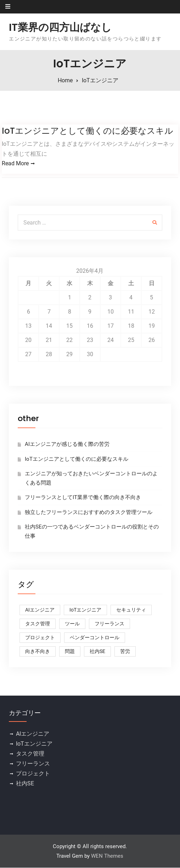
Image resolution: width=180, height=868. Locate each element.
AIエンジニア (33, 734)
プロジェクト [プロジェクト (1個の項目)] (40, 638)
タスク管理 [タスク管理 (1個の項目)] (38, 624)
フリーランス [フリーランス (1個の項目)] (109, 624)
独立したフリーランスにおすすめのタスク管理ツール (89, 513)
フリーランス (33, 764)
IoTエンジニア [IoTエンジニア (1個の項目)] (85, 610)
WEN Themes (107, 856)
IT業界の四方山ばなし (60, 27)
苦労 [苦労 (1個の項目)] (125, 652)
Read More (15, 164)
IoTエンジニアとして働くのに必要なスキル (88, 131)
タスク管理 (30, 754)
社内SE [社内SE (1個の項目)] (97, 652)
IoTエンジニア (34, 744)
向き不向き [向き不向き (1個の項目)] (38, 652)
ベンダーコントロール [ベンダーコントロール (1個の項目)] (95, 638)
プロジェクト (33, 774)
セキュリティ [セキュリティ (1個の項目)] (131, 610)
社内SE (25, 784)
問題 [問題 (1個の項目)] (70, 652)
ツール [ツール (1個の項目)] (72, 624)
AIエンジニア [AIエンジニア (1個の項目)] (40, 610)
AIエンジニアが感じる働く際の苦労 (67, 445)
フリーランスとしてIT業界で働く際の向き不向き (83, 498)
